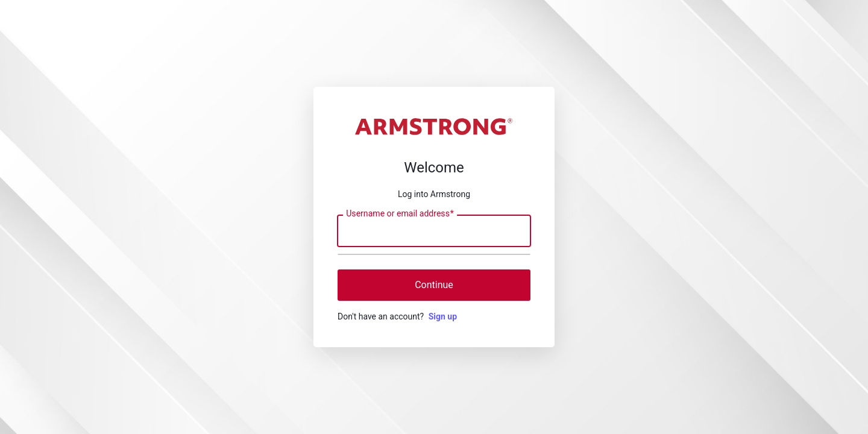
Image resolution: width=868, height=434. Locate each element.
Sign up (443, 316)
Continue (434, 285)
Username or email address (400, 214)
